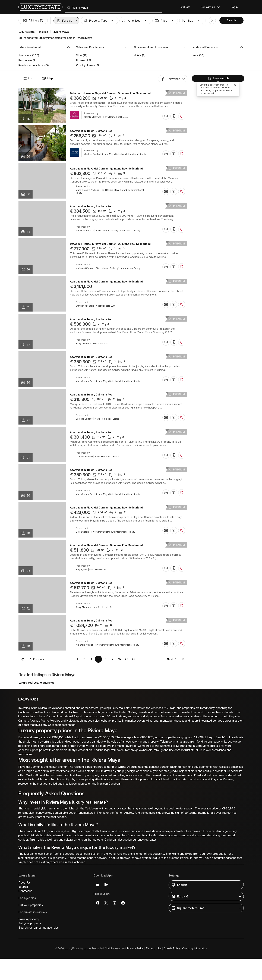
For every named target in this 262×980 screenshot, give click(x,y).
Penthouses (25, 60)
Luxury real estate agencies (37, 683)
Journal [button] (23, 887)
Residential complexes (32, 65)
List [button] (28, 78)
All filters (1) (33, 20)
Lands (195, 55)
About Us (25, 882)
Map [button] (47, 78)
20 (127, 659)
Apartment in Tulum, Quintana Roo (91, 131)
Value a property (29, 919)
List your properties (31, 905)
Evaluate (185, 7)
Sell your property (30, 923)
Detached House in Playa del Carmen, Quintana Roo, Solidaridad (110, 93)
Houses (81, 60)
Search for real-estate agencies (39, 928)
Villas (79, 55)
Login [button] (234, 7)
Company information (195, 948)
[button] (66, 21)
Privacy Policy (135, 948)
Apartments (25, 55)
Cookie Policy (172, 948)
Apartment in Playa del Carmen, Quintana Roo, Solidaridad (106, 169)
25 (134, 659)
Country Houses (86, 65)
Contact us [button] (25, 891)
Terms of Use (154, 948)
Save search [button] (218, 78)
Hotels (138, 55)
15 (120, 659)
